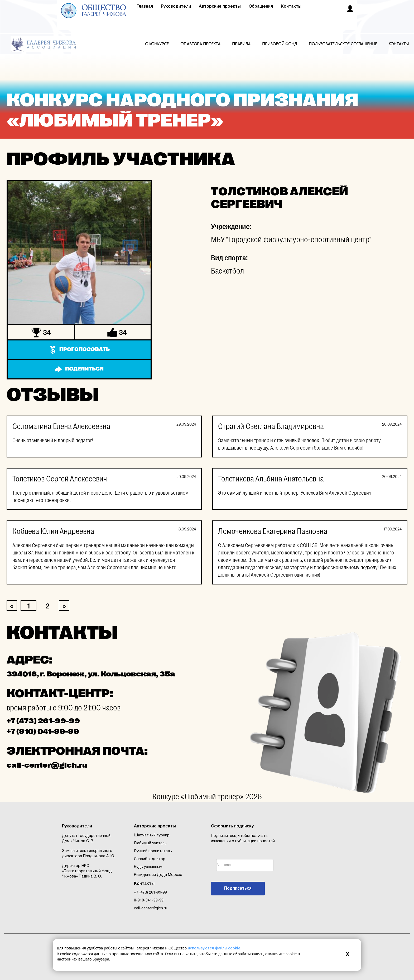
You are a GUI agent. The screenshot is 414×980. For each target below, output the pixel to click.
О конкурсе (157, 44)
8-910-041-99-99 (149, 901)
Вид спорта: (229, 258)
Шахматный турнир (152, 835)
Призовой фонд (280, 44)
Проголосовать (85, 349)
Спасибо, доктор (150, 859)
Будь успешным (148, 867)
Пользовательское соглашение (343, 44)
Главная (145, 7)
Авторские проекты (220, 7)
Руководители (176, 7)
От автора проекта (200, 44)
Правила (241, 44)
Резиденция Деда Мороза (158, 875)
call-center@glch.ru (151, 908)
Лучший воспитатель (153, 851)
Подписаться (238, 889)
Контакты (291, 7)
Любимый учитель (150, 843)
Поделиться (84, 369)
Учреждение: (231, 227)
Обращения (261, 7)
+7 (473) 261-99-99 (150, 893)
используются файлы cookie (214, 949)
